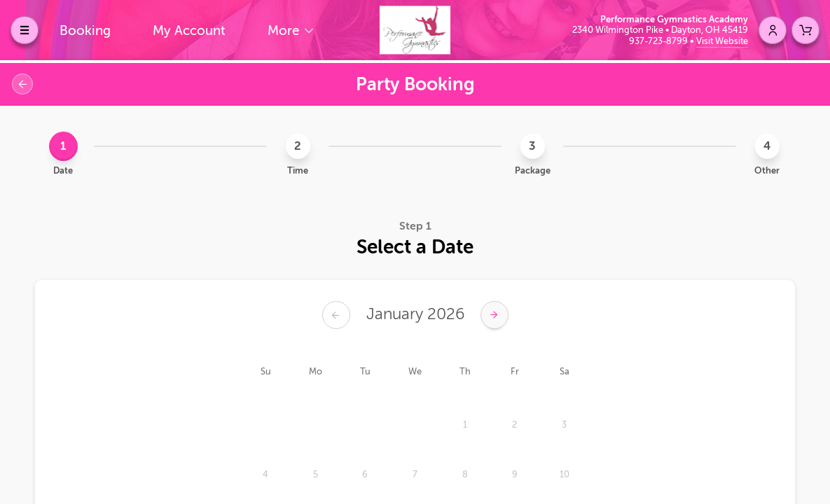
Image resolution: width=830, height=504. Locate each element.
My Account (189, 30)
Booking (85, 30)
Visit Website (722, 41)
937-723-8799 (659, 41)
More (285, 30)
